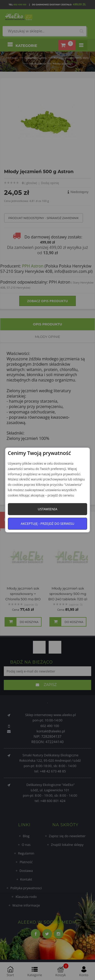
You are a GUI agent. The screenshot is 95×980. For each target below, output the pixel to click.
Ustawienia (48, 509)
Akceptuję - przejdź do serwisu (48, 524)
